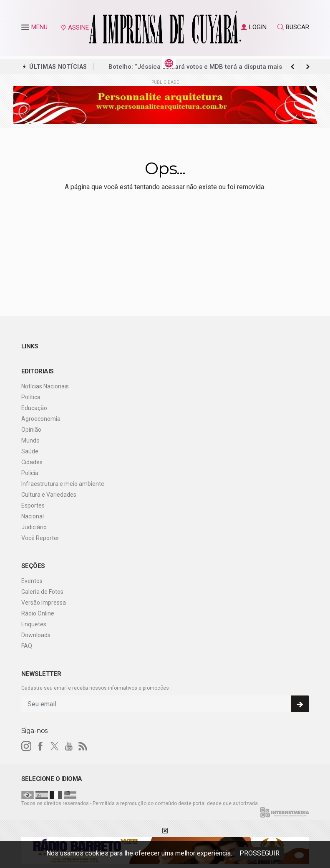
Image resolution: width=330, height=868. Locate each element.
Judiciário (34, 527)
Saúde (30, 451)
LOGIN (254, 27)
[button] (26, 29)
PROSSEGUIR (259, 853)
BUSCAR (293, 27)
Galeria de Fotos (42, 592)
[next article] (293, 67)
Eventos (32, 581)
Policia (30, 473)
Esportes (33, 505)
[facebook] (40, 746)
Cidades (32, 462)
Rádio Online (38, 613)
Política (31, 397)
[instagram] (26, 746)
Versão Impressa (44, 603)
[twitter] (55, 746)
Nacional (33, 516)
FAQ (27, 646)
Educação (34, 408)
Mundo (30, 440)
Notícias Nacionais (45, 386)
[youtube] (69, 746)
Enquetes (34, 624)
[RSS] (83, 746)
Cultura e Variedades (49, 495)
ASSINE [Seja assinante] (74, 28)
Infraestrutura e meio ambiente (63, 484)
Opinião (31, 430)
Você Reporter (40, 538)
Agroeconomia (41, 419)
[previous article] (308, 67)
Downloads (36, 635)
